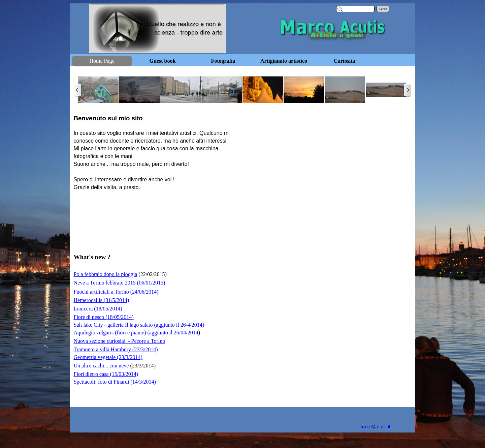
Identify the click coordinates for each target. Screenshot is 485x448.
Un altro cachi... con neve (115, 366)
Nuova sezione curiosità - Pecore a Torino (120, 341)
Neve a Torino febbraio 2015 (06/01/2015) (120, 283)
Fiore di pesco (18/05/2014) (104, 317)
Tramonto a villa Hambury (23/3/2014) (116, 349)
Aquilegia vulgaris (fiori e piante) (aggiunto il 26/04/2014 (136, 333)
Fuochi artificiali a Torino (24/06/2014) (116, 292)
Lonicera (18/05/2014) (98, 309)
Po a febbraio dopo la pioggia (106, 274)
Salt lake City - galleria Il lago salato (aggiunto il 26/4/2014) (139, 325)
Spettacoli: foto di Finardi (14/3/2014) (115, 382)
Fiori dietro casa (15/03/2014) (106, 374)
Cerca (383, 9)
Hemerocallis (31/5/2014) (102, 300)
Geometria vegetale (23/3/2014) (108, 357)
